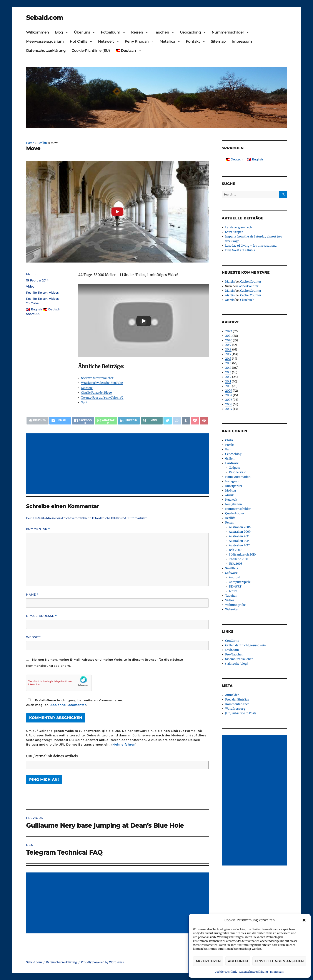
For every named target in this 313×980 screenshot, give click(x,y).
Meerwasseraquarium (45, 41)
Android (235, 577)
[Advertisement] (118, 464)
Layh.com (232, 650)
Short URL (33, 314)
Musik (229, 495)
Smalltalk (232, 568)
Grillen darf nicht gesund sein (246, 645)
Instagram (232, 481)
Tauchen (161, 32)
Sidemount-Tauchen (239, 659)
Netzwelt (106, 41)
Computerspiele (240, 582)
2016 (228, 359)
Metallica (167, 41)
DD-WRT (235, 587)
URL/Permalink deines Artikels (52, 756)
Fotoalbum (111, 32)
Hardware (232, 463)
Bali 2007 (235, 550)
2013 (228, 372)
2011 (228, 381)
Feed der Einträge (237, 700)
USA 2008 (236, 564)
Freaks (230, 445)
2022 (229, 331)
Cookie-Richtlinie (226, 972)
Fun (228, 449)
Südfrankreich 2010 (242, 555)
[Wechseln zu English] (255, 159)
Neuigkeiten (234, 504)
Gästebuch (247, 300)
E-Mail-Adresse (42, 616)
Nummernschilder (228, 32)
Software (231, 573)
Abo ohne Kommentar (68, 705)
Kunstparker (234, 486)
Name (32, 595)
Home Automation (238, 477)
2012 (228, 377)
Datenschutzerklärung (254, 972)
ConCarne (232, 641)
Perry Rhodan (137, 41)
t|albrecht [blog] (236, 664)
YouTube (32, 303)
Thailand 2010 (238, 559)
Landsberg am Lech (239, 227)
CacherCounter (251, 282)
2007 (229, 400)
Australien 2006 (240, 527)
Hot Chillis (78, 41)
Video (30, 286)
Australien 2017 (239, 545)
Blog (59, 32)
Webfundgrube (235, 605)
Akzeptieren (208, 961)
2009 (229, 391)
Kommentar (38, 529)
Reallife (42, 143)
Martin (31, 274)
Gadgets (234, 468)
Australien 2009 (240, 532)
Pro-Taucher (234, 654)
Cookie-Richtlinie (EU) (91, 51)
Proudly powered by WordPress (102, 962)
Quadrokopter (235, 513)
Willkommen (37, 32)
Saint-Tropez (234, 232)
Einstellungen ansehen (279, 961)
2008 (229, 395)
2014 (228, 368)
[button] (304, 920)
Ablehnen (238, 961)
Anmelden (232, 695)
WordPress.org (235, 709)
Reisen (137, 32)
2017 (228, 354)
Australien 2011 (239, 536)
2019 (228, 345)
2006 (229, 404)
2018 (228, 349)
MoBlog (231, 491)
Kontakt (193, 41)
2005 (229, 409)
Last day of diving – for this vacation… (251, 246)
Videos (54, 293)
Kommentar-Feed (237, 704)
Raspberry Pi (238, 472)
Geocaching (190, 32)
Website (33, 637)
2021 (228, 336)
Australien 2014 (239, 541)
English (36, 309)
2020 (229, 340)
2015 (228, 363)
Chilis (229, 440)
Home (30, 143)
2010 (228, 386)
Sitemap (218, 41)
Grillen (230, 459)
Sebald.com (45, 18)
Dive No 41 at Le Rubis (240, 250)
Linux (233, 591)
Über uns (82, 32)
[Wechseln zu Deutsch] (234, 159)
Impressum (277, 972)
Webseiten (232, 609)
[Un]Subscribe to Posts (241, 713)
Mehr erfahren (124, 744)
